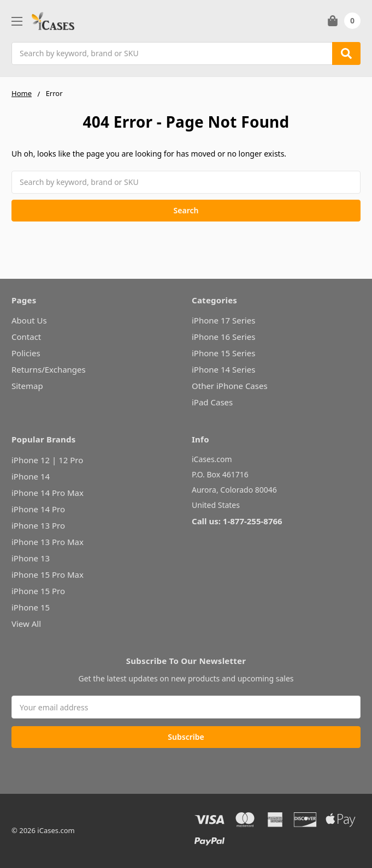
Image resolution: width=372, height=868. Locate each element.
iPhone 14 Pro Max (48, 493)
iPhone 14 (31, 476)
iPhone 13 (31, 558)
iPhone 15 (31, 607)
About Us (29, 320)
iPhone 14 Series (223, 369)
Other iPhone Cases (230, 386)
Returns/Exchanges (49, 369)
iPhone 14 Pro (38, 509)
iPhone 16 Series (223, 337)
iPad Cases (212, 402)
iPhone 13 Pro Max (48, 542)
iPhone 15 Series (223, 353)
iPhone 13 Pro (38, 525)
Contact (26, 337)
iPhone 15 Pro (38, 591)
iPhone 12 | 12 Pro (47, 460)
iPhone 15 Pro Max (48, 574)
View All (26, 624)
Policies (26, 353)
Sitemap (27, 386)
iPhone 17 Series (223, 320)
